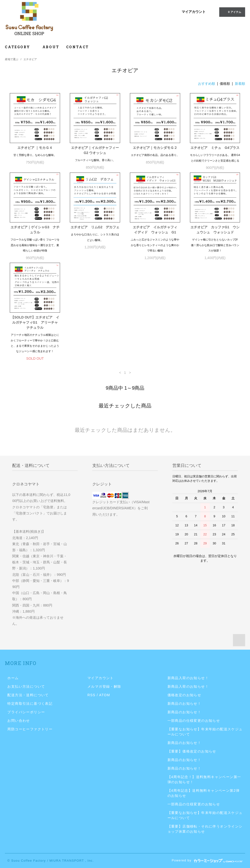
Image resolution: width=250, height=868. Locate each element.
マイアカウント (194, 12)
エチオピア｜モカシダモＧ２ (155, 148)
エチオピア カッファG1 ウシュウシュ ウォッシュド (215, 230)
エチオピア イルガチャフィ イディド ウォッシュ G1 (156, 230)
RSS (91, 695)
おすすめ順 (207, 84)
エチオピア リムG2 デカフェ (95, 227)
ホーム (13, 678)
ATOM (105, 695)
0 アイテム (232, 12)
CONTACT (78, 47)
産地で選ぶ (12, 59)
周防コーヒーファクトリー (30, 729)
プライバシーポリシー (26, 712)
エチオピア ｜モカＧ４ (35, 148)
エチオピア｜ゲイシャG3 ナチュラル (35, 230)
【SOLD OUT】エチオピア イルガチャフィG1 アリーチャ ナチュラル (35, 322)
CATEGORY (20, 47)
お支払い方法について (26, 686)
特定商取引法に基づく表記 (30, 704)
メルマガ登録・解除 (104, 686)
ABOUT (51, 47)
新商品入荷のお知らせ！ (188, 678)
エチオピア (30, 59)
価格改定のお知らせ (184, 695)
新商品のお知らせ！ (184, 704)
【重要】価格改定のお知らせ (192, 751)
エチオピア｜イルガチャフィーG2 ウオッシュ (95, 150)
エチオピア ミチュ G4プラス (215, 148)
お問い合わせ (19, 721)
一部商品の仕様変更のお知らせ (194, 721)
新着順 (240, 84)
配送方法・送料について (28, 695)
